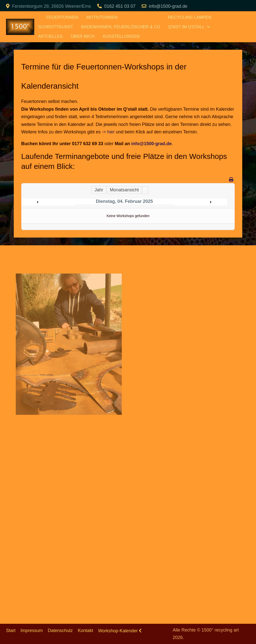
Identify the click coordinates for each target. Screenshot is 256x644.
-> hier (108, 132)
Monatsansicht (124, 190)
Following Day (199, 202)
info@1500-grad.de (168, 6)
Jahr (99, 190)
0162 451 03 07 (120, 6)
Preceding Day (49, 202)
